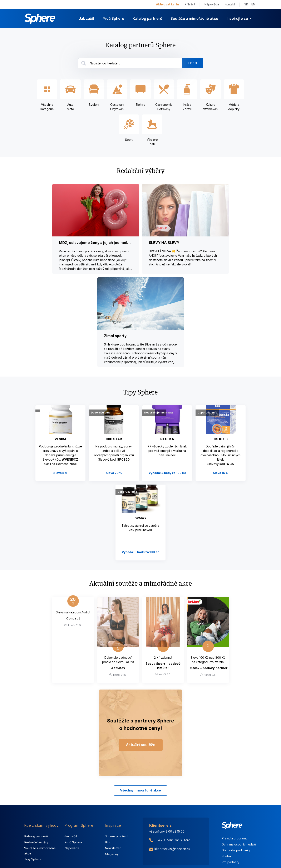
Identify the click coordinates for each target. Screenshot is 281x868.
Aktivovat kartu (167, 4)
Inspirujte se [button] (238, 19)
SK (246, 4)
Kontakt (230, 4)
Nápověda (212, 4)
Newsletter (113, 848)
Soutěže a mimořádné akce (194, 19)
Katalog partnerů (147, 19)
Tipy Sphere (33, 859)
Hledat (193, 63)
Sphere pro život (117, 836)
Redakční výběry (36, 842)
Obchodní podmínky (236, 850)
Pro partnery (230, 862)
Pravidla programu (235, 838)
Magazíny (112, 854)
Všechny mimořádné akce (140, 790)
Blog (108, 842)
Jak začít (87, 19)
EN (253, 4)
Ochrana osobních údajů (239, 844)
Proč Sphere (113, 19)
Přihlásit (190, 4)
